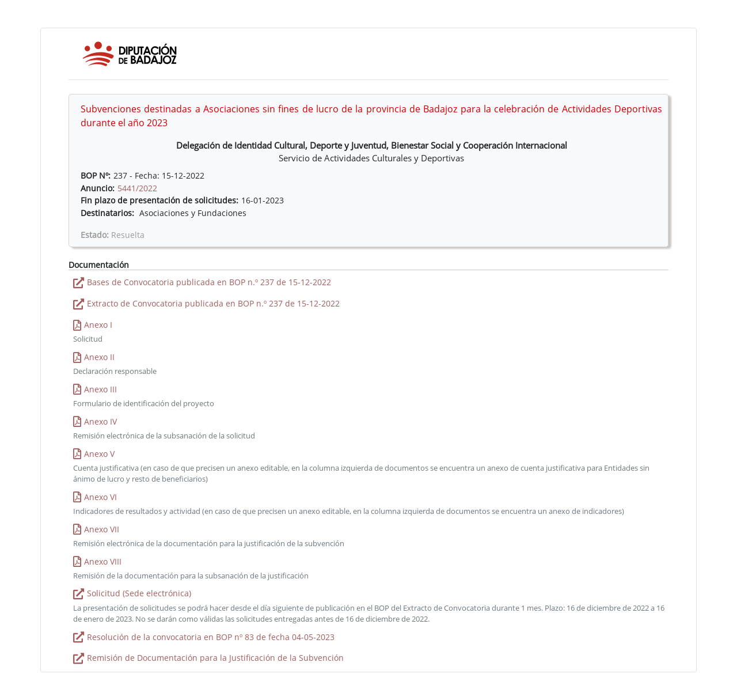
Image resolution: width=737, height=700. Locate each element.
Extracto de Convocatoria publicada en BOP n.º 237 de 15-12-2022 (213, 303)
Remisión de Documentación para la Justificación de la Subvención (215, 658)
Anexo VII (102, 529)
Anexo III (100, 389)
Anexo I (98, 325)
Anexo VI (100, 497)
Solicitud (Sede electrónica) (139, 593)
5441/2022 (137, 188)
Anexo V (99, 454)
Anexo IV (100, 421)
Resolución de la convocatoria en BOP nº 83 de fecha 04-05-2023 (211, 637)
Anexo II (99, 357)
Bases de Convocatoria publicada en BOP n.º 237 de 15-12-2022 (209, 282)
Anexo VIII (103, 561)
